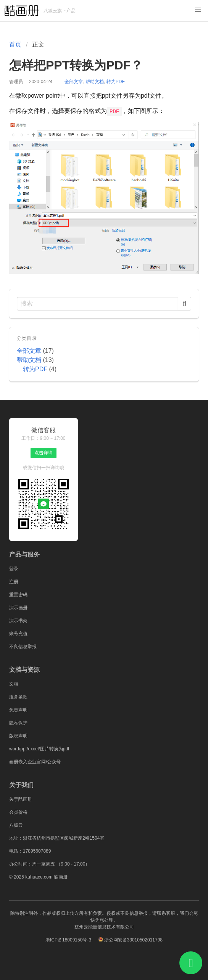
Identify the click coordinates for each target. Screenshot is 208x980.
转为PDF (116, 82)
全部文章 (74, 82)
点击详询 (44, 453)
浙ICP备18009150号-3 (68, 940)
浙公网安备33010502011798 (133, 940)
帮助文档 (95, 82)
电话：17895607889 (30, 851)
